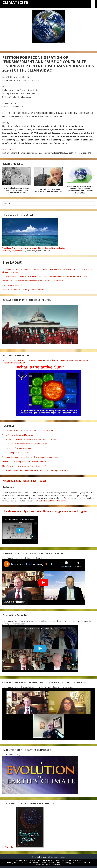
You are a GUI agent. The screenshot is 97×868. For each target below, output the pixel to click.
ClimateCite (15, 2)
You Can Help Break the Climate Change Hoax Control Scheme (28, 430)
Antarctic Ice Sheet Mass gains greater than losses (23, 290)
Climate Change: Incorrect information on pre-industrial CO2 (48, 191)
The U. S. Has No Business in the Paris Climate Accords (25, 444)
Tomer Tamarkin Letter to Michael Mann (19, 435)
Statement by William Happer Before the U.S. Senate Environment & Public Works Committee (80, 190)
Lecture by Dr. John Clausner (34, 248)
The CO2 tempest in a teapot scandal (18, 453)
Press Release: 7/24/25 (12, 285)
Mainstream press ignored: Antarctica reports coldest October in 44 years (33, 281)
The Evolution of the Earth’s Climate (17, 448)
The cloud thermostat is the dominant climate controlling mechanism (30, 457)
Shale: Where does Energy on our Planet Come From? (24, 466)
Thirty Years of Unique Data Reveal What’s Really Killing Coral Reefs (30, 439)
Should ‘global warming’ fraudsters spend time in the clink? (26, 461)
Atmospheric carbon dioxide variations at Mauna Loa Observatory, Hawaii (17, 190)
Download (7, 150)
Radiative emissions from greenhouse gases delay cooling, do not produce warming (36, 470)
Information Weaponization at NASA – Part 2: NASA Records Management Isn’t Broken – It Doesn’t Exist (45, 276)
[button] (93, 4)
